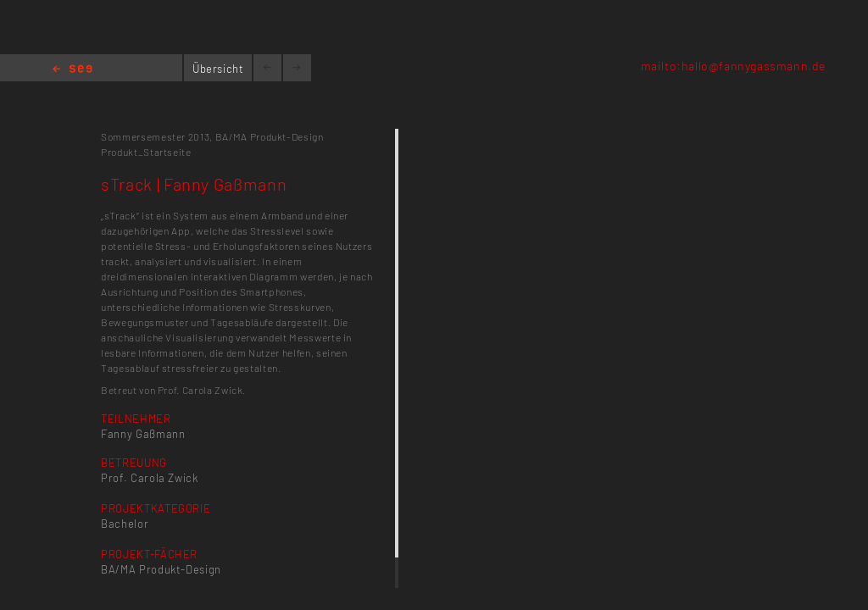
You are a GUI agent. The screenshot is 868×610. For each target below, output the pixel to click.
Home (72, 70)
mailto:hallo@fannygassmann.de (733, 66)
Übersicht (218, 69)
